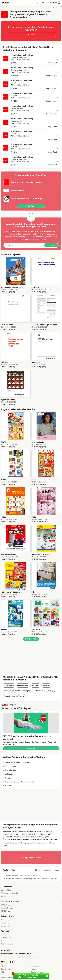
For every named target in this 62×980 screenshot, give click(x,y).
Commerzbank (9, 766)
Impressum (35, 966)
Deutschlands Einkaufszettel (11, 935)
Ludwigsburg (9, 685)
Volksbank (8, 774)
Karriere (4, 896)
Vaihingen (35, 685)
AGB (2, 972)
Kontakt (34, 969)
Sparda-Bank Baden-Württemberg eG (18, 782)
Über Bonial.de (6, 890)
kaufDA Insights (6, 938)
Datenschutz (42, 239)
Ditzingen (46, 685)
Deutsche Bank (10, 770)
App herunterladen (7, 941)
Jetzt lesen (31, 748)
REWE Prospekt (6, 911)
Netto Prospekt (6, 923)
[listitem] (16, 275)
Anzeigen (57, 7)
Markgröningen (10, 696)
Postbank (7, 778)
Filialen (28, 876)
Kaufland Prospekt (7, 908)
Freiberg (50, 691)
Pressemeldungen (7, 944)
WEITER (31, 35)
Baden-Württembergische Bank (16, 762)
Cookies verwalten (37, 972)
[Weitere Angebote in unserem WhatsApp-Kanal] (29, 976)
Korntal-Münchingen (22, 691)
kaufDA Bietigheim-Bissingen (13, 876)
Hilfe (2, 966)
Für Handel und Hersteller (10, 893)
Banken (35, 876)
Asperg (21, 696)
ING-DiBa (7, 786)
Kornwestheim (23, 685)
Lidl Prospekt (5, 926)
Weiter (51, 245)
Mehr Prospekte (31, 639)
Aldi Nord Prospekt (7, 920)
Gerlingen (8, 691)
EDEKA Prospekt (6, 905)
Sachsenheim (38, 691)
